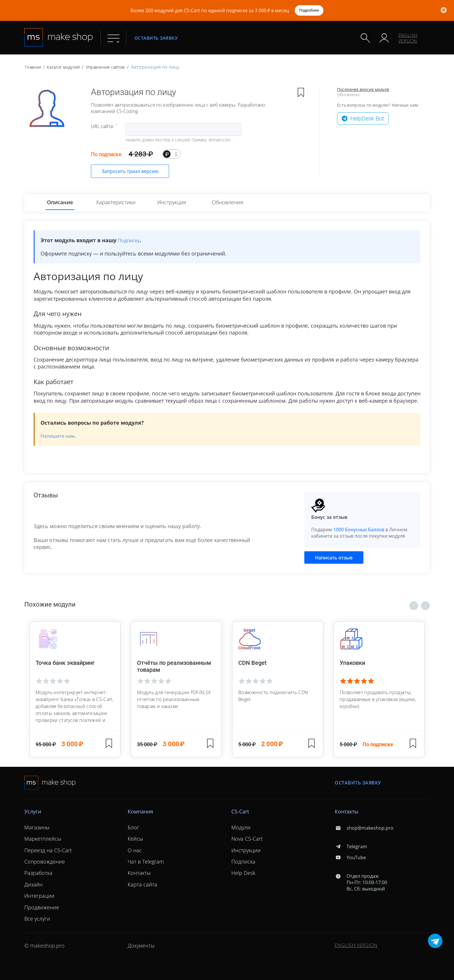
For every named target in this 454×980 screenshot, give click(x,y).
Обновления (228, 202)
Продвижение (42, 907)
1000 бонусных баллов (359, 530)
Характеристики (116, 202)
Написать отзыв (334, 558)
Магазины (37, 827)
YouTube (350, 857)
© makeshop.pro (44, 946)
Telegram (351, 846)
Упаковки (353, 663)
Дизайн (33, 884)
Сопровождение (45, 862)
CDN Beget (252, 663)
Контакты (139, 873)
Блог (133, 827)
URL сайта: (103, 126)
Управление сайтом (105, 67)
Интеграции (39, 896)
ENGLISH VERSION (408, 38)
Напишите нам (57, 436)
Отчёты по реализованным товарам (175, 666)
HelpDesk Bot (367, 118)
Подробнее (309, 10)
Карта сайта (142, 884)
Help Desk (243, 873)
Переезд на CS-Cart (48, 850)
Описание (60, 202)
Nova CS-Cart (247, 839)
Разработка (38, 873)
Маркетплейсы (43, 839)
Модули (241, 827)
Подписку (129, 240)
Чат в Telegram (146, 862)
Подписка (243, 862)
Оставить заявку (156, 38)
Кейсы (135, 839)
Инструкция (172, 202)
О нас (135, 850)
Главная (33, 67)
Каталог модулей (63, 67)
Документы (141, 946)
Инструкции (246, 850)
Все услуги (37, 919)
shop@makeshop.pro (364, 828)
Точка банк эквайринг (66, 663)
